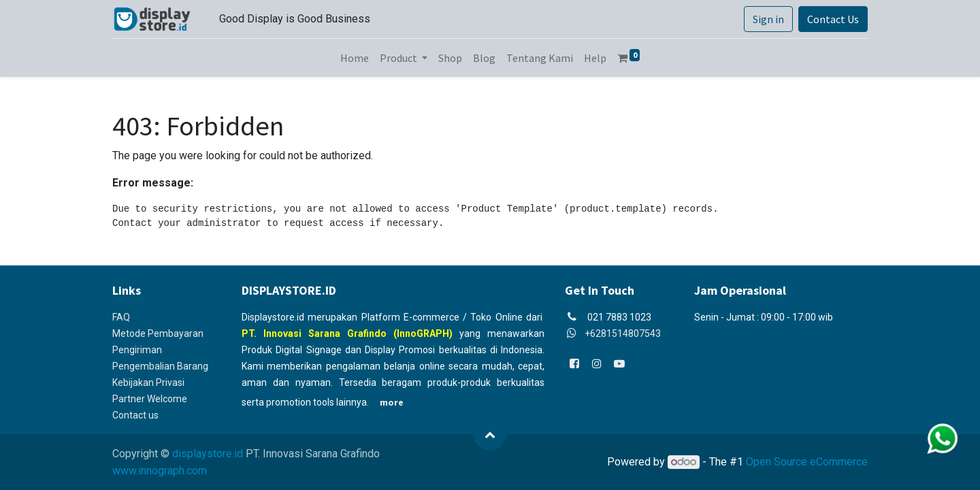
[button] (490, 434)
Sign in (768, 19)
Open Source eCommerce (807, 462)
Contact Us (833, 19)
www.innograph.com (160, 471)
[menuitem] (355, 58)
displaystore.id (208, 454)
